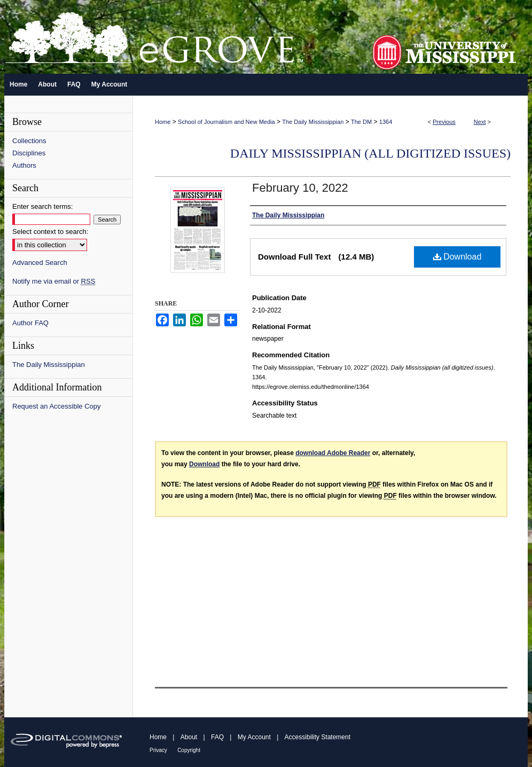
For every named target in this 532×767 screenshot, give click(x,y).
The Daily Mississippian (313, 122)
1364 (386, 122)
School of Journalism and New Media (226, 122)
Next (480, 122)
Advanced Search (40, 263)
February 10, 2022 (300, 188)
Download (457, 257)
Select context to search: (50, 232)
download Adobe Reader (333, 453)
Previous (444, 122)
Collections (29, 141)
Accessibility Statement (318, 737)
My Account (254, 737)
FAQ (217, 737)
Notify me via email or (54, 281)
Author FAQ (30, 323)
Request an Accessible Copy (56, 406)
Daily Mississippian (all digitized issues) (370, 153)
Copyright (189, 750)
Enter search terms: (42, 206)
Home (163, 122)
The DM (361, 122)
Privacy (158, 750)
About (189, 737)
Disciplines (29, 153)
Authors (24, 165)
